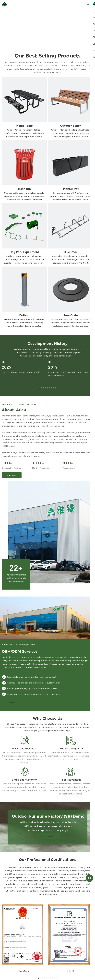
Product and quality (71, 749)
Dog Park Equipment (24, 252)
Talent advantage (71, 780)
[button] (40, 388)
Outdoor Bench (71, 126)
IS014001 (71, 971)
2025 (7, 367)
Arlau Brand (24, 971)
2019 (53, 367)
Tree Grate (71, 315)
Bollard (24, 315)
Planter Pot (71, 189)
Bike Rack (71, 252)
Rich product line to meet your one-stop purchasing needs (34, 694)
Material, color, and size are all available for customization (34, 683)
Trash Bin (24, 189)
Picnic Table (24, 126)
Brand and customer (24, 780)
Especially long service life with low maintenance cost (32, 677)
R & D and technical (24, 749)
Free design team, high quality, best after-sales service (33, 689)
